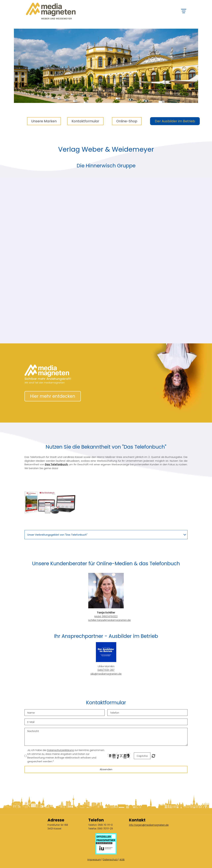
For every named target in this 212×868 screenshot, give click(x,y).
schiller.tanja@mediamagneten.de (109, 620)
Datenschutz (110, 860)
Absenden (106, 769)
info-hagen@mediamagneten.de (149, 825)
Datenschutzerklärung (60, 750)
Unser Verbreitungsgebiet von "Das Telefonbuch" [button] (57, 535)
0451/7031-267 (106, 670)
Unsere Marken (44, 121)
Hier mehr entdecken (53, 396)
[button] (50, 502)
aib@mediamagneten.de (106, 674)
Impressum (94, 860)
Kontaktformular (85, 121)
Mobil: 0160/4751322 (106, 616)
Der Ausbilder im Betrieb (175, 121)
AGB (122, 860)
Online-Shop (127, 121)
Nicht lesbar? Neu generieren (153, 756)
